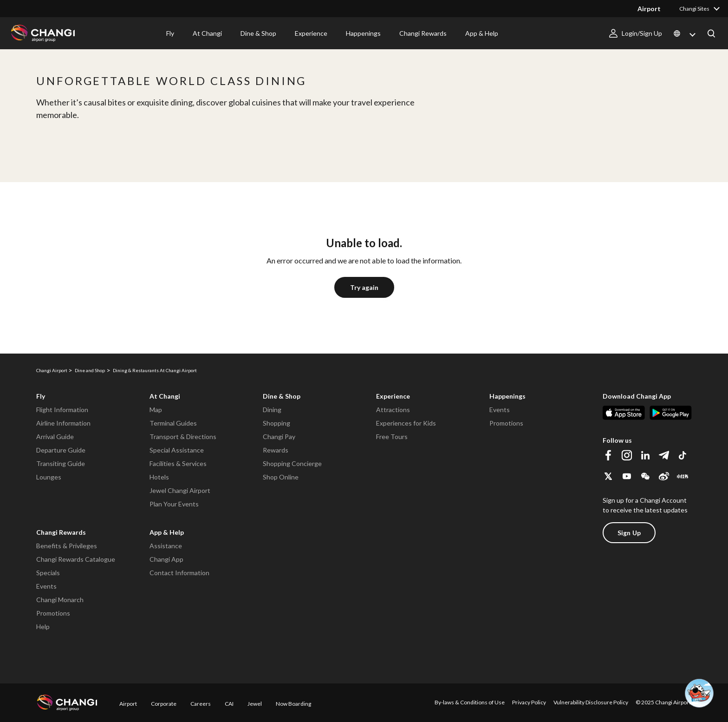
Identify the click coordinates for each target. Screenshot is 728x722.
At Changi (207, 33)
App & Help (482, 33)
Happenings (363, 33)
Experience (311, 33)
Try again (364, 287)
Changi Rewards (423, 33)
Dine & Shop (258, 33)
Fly (170, 33)
